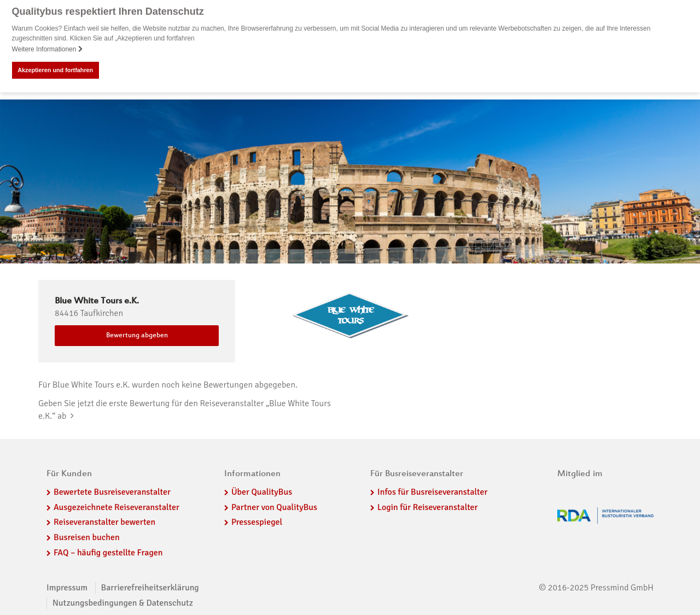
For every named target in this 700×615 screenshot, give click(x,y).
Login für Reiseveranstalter (428, 507)
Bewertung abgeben (137, 336)
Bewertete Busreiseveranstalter (112, 491)
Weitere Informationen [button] (48, 49)
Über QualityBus (262, 491)
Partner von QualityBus (274, 507)
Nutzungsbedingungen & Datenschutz (123, 602)
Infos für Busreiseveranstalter (432, 491)
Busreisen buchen (87, 537)
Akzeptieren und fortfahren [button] (55, 70)
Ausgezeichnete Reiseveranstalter (116, 507)
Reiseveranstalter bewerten (104, 522)
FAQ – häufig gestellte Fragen (108, 553)
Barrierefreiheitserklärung (150, 587)
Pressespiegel (257, 522)
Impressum (67, 587)
